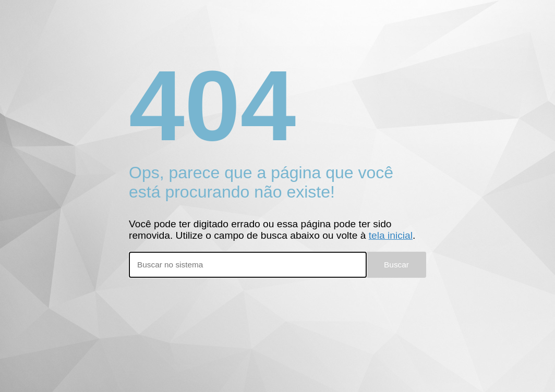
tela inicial (391, 235)
